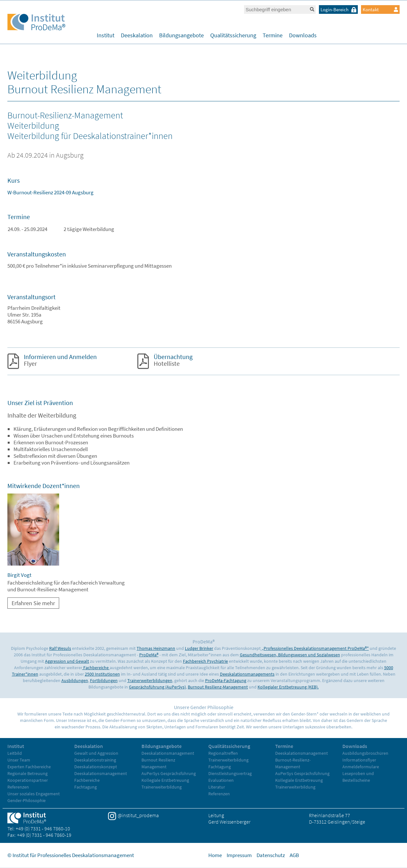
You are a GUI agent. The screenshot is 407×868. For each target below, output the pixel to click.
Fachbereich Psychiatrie (205, 661)
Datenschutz (271, 855)
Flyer (60, 360)
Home (215, 855)
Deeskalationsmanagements (247, 674)
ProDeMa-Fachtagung (226, 680)
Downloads (303, 35)
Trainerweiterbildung (162, 787)
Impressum (239, 855)
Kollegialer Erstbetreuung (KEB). (288, 687)
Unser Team (19, 760)
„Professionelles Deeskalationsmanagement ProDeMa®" (315, 648)
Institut (106, 35)
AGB (294, 855)
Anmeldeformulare (361, 767)
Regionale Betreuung (27, 773)
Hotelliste (173, 360)
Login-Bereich (339, 9)
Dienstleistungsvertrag (230, 773)
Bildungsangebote (181, 35)
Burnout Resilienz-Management (218, 687)
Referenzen (18, 787)
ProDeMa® (149, 655)
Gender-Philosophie (27, 800)
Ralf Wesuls (60, 648)
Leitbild (15, 753)
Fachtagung (86, 787)
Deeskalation (137, 35)
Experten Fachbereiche (29, 767)
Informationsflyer (359, 760)
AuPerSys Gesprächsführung (169, 773)
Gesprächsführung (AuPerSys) (157, 687)
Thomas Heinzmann (156, 648)
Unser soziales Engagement (34, 794)
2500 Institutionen (102, 674)
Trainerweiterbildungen (150, 680)
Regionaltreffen (223, 753)
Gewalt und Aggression (96, 753)
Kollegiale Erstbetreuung (165, 780)
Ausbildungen (75, 680)
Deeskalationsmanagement (101, 773)
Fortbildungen (104, 680)
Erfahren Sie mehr (33, 603)
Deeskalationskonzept (96, 767)
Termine (273, 35)
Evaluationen (221, 780)
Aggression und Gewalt (67, 661)
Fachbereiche (96, 668)
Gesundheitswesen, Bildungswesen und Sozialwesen (290, 655)
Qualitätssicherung (233, 35)
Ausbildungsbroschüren (365, 753)
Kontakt (380, 9)
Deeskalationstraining (95, 760)
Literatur (217, 787)
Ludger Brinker (199, 648)
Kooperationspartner (28, 780)
